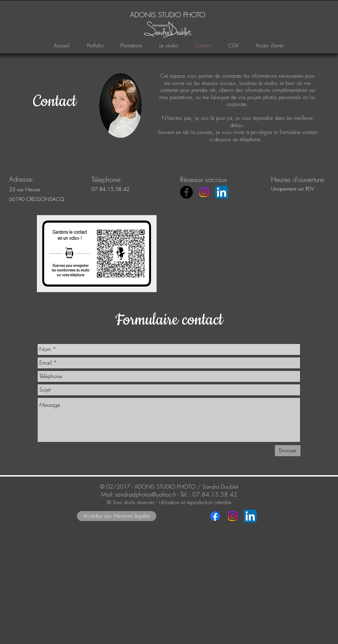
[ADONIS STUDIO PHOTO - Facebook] (186, 192)
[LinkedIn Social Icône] (222, 192)
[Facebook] (215, 516)
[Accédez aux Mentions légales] (117, 516)
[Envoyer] (288, 451)
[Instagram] (204, 192)
